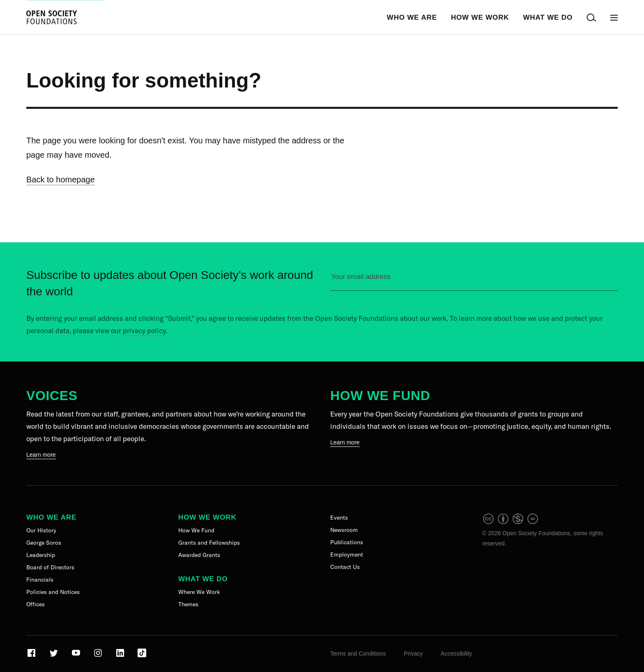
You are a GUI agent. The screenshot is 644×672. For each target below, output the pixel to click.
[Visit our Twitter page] (54, 656)
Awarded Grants (199, 555)
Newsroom (344, 530)
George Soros (44, 543)
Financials (40, 580)
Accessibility (456, 654)
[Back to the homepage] (52, 17)
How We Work (480, 17)
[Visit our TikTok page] (142, 656)
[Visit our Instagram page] (99, 656)
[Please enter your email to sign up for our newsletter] (474, 281)
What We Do (548, 17)
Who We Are (412, 17)
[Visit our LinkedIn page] (121, 656)
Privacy (413, 654)
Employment (347, 555)
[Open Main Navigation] (614, 17)
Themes (188, 604)
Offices (36, 604)
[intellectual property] (511, 523)
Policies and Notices (53, 592)
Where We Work (199, 592)
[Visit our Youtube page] (77, 656)
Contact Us (345, 567)
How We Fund (380, 396)
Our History (41, 530)
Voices (52, 396)
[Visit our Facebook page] (32, 656)
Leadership (41, 555)
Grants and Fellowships (209, 543)
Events (339, 518)
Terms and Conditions (358, 654)
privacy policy (144, 330)
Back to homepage (61, 180)
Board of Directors (50, 567)
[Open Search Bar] (591, 17)
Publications (347, 542)
